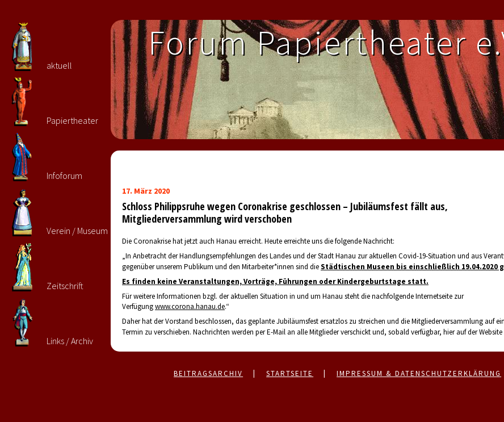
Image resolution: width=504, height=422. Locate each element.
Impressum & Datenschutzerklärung (419, 373)
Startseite (290, 373)
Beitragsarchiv (208, 373)
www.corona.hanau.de (190, 306)
